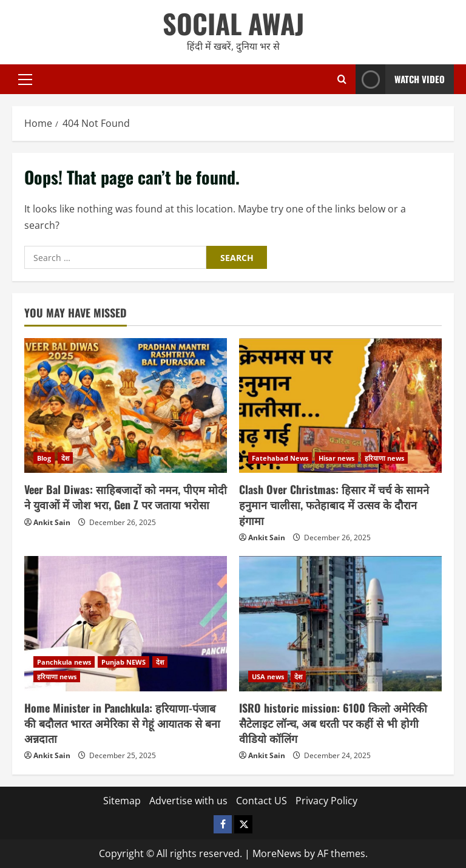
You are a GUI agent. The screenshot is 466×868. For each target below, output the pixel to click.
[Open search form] (342, 79)
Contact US (262, 801)
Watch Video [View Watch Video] (400, 79)
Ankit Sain (52, 522)
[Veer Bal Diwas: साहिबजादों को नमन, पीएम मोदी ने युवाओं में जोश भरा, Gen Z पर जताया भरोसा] (126, 406)
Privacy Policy (326, 801)
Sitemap (122, 801)
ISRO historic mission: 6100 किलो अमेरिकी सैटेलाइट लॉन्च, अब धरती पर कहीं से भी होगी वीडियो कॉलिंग (333, 723)
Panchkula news (64, 662)
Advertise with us (188, 801)
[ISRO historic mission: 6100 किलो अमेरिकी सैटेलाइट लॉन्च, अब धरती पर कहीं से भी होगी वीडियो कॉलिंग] (340, 624)
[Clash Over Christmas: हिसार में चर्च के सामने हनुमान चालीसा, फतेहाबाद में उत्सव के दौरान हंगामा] (340, 406)
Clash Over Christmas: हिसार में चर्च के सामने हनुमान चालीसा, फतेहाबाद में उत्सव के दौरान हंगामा (334, 504)
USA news (268, 676)
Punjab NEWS (123, 662)
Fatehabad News (280, 458)
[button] (25, 79)
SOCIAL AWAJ (233, 23)
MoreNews (277, 853)
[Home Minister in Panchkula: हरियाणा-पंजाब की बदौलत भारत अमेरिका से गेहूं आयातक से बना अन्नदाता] (126, 624)
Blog (44, 458)
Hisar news (336, 458)
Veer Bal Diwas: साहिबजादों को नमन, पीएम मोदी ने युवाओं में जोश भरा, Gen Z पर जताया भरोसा (126, 497)
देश (65, 458)
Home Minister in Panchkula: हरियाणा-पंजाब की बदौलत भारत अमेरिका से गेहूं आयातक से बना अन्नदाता (122, 723)
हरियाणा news (384, 458)
